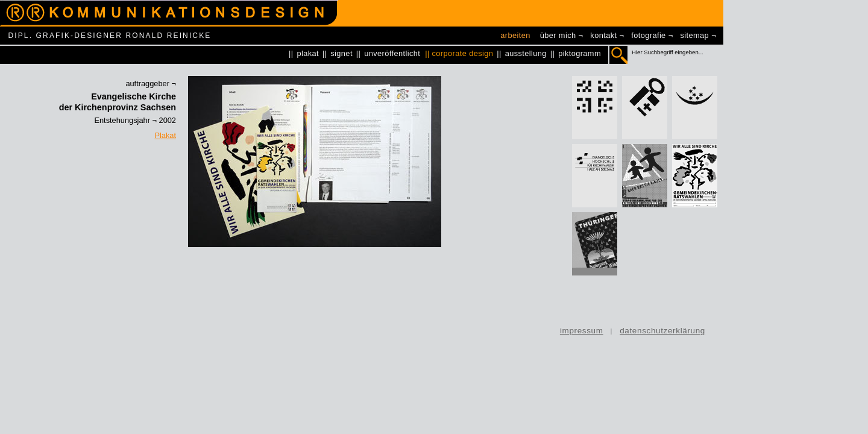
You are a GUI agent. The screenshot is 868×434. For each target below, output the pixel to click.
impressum (582, 331)
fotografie (648, 35)
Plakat (165, 135)
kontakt (603, 35)
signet (341, 53)
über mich (558, 35)
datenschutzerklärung (662, 331)
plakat (308, 53)
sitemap (695, 35)
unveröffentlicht (392, 53)
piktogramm (580, 53)
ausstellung (526, 53)
